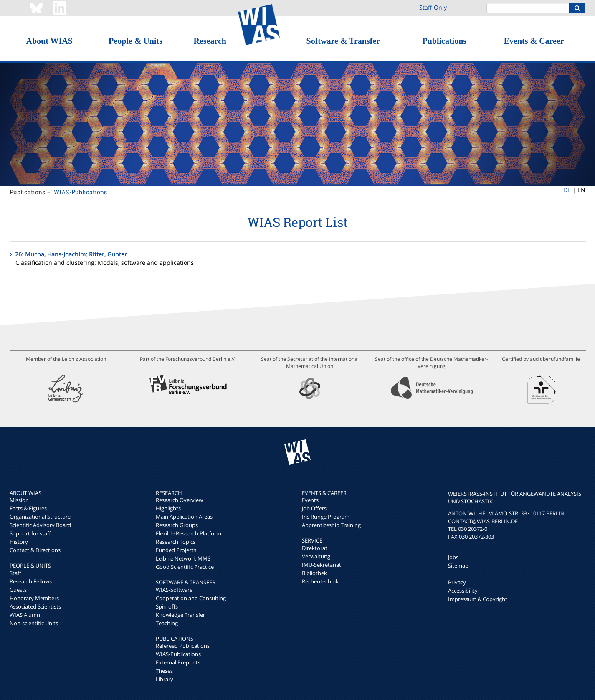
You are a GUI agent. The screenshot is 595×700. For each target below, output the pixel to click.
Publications (444, 41)
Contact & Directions (35, 550)
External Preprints (178, 662)
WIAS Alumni (25, 615)
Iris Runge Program (326, 517)
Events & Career (534, 41)
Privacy (457, 582)
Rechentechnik (320, 581)
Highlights (168, 508)
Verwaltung (316, 556)
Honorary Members (34, 598)
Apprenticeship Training (331, 525)
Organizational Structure (40, 517)
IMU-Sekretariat (322, 565)
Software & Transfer (343, 41)
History (19, 542)
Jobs (453, 557)
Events (310, 500)
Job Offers (314, 508)
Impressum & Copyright (478, 599)
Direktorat (315, 548)
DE (567, 190)
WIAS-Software (174, 590)
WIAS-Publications (80, 192)
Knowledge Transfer (180, 615)
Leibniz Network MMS (183, 558)
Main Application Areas (184, 517)
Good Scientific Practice (185, 567)
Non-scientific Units (34, 623)
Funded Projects (176, 550)
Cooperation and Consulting (191, 598)
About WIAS (49, 41)
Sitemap (458, 566)
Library (165, 679)
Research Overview (179, 500)
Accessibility (463, 591)
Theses (164, 671)
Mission (19, 500)
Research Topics (176, 542)
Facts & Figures (28, 508)
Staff (15, 573)
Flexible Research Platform (189, 533)
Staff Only (433, 7)
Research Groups (177, 525)
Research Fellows (31, 581)
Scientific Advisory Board (40, 525)
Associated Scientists (35, 606)
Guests (18, 590)
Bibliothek (314, 573)
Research (210, 41)
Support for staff (30, 533)
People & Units (135, 41)
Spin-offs (167, 606)
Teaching (167, 623)
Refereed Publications (183, 646)
